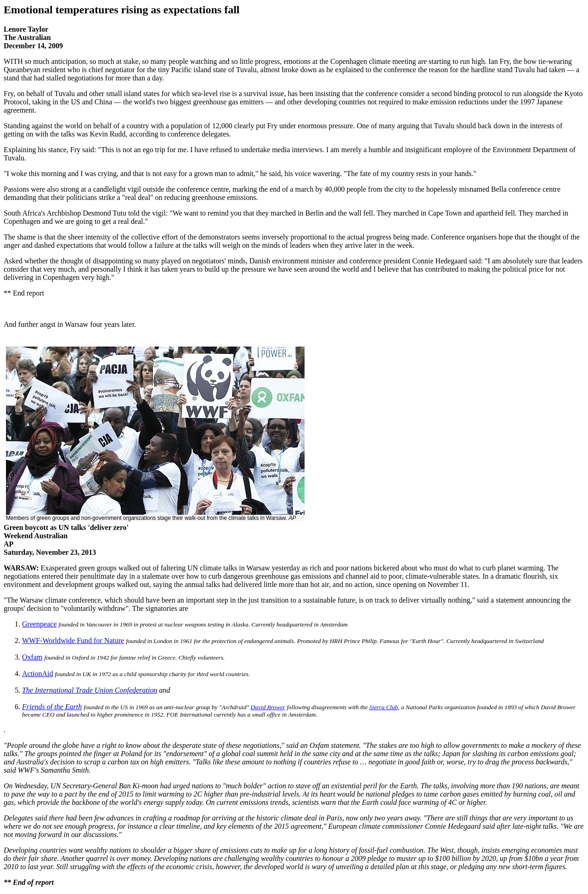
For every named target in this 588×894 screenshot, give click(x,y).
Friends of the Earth (52, 707)
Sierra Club (384, 707)
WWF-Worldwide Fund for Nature (73, 641)
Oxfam (32, 657)
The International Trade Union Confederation (90, 690)
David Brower (268, 707)
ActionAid (38, 674)
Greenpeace (40, 624)
